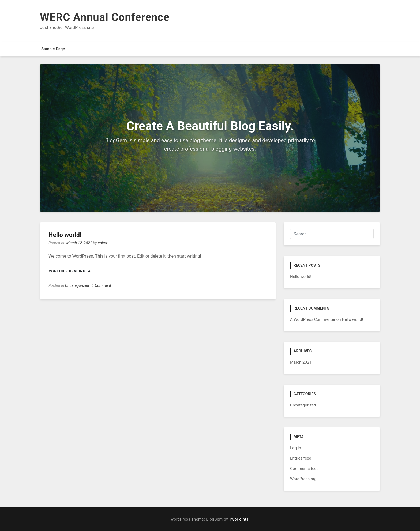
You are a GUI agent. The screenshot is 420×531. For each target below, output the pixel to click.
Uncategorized (77, 286)
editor (103, 243)
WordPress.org (303, 479)
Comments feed (304, 469)
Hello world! (65, 235)
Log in (296, 448)
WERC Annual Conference (105, 17)
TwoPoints (239, 519)
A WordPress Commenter (313, 319)
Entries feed (301, 458)
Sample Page (53, 49)
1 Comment (102, 286)
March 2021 (301, 362)
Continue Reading (70, 271)
